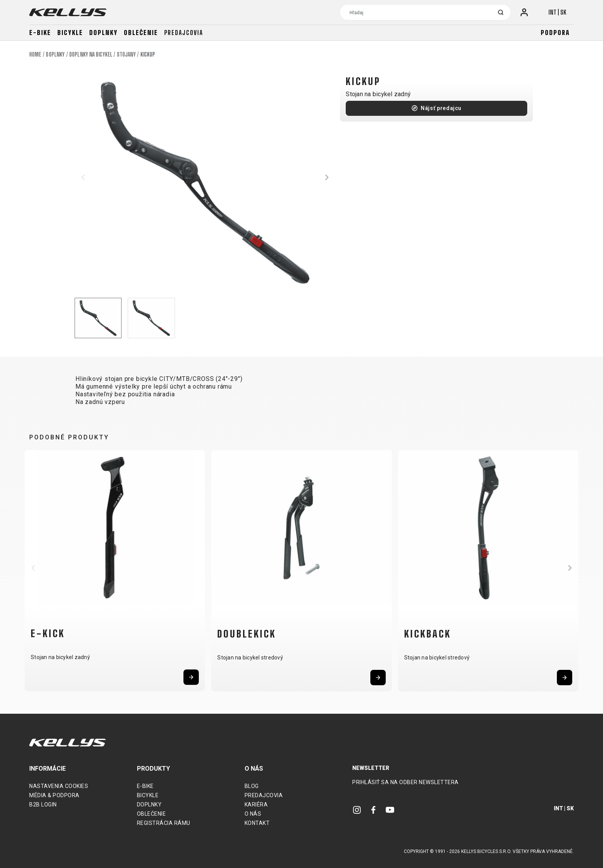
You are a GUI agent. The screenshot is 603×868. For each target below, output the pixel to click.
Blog (252, 786)
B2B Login (43, 805)
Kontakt (257, 823)
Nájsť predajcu (441, 108)
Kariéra (256, 805)
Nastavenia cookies (59, 786)
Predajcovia (184, 33)
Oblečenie (141, 33)
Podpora (555, 33)
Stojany (126, 54)
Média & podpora (54, 795)
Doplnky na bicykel (91, 54)
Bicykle (70, 33)
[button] (83, 177)
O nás (253, 814)
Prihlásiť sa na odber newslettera (406, 782)
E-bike (40, 33)
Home (35, 54)
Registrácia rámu (164, 823)
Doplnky (103, 33)
